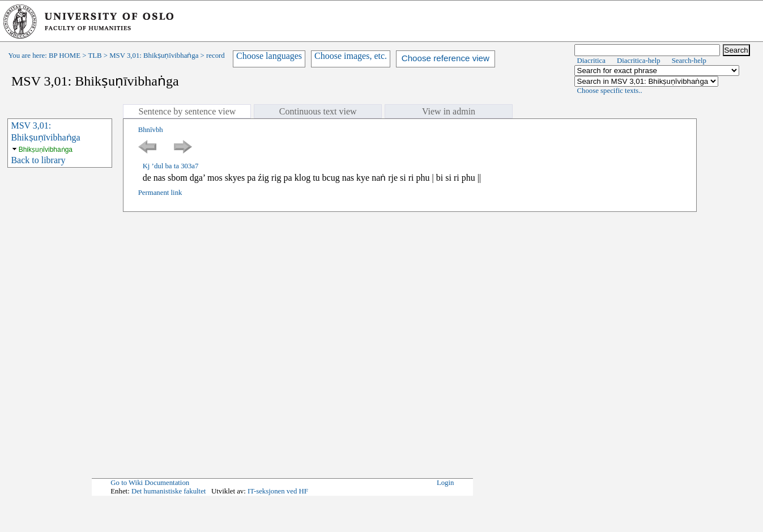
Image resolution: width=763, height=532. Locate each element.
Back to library (38, 160)
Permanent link (160, 193)
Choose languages (269, 56)
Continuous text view (318, 111)
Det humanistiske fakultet (169, 491)
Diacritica (591, 61)
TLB (95, 56)
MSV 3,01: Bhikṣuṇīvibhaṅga (154, 56)
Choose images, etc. (351, 56)
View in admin (449, 111)
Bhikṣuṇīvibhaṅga (46, 150)
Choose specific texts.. (610, 91)
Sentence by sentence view (187, 111)
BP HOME (65, 56)
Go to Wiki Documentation (150, 483)
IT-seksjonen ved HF (278, 491)
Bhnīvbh (151, 130)
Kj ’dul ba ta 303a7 (171, 166)
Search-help (689, 61)
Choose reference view (446, 58)
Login (446, 483)
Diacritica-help (639, 61)
